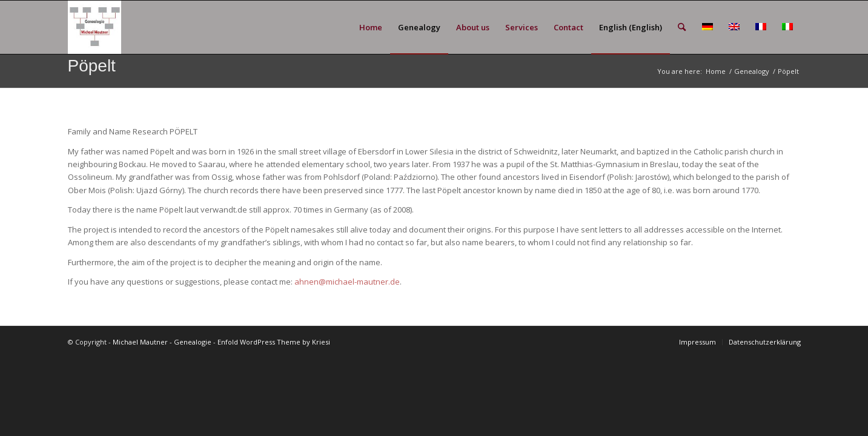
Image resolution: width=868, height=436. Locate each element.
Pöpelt (92, 66)
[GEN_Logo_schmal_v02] (94, 27)
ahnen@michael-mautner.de (347, 282)
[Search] (682, 27)
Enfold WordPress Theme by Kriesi (274, 342)
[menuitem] (371, 27)
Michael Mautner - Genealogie (162, 342)
